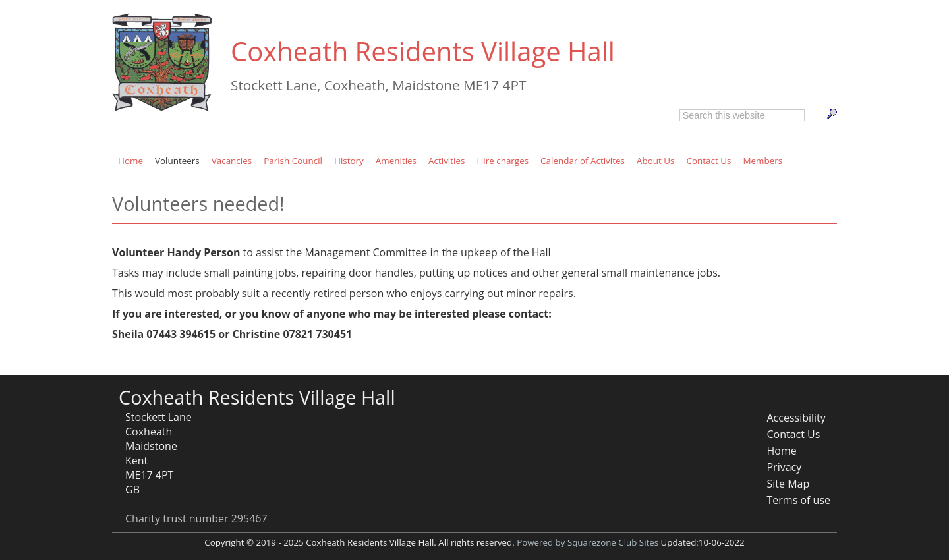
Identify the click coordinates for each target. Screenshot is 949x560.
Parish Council (293, 161)
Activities (446, 161)
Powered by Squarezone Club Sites (588, 542)
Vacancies (232, 161)
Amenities (396, 161)
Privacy (784, 467)
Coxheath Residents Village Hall (423, 51)
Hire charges (503, 161)
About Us (656, 161)
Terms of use (798, 500)
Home (130, 161)
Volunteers (177, 161)
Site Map (788, 484)
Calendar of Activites (583, 161)
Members (762, 161)
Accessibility (796, 418)
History (349, 161)
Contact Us (708, 161)
